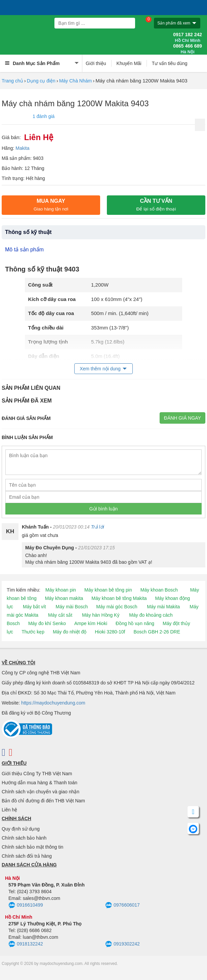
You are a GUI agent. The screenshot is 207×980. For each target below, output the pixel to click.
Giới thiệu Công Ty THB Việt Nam (37, 774)
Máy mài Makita (163, 607)
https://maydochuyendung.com (53, 703)
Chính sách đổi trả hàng (27, 856)
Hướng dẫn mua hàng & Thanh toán (39, 783)
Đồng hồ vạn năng (135, 623)
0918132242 (26, 944)
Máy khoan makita (64, 598)
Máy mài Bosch (72, 607)
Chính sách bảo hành (24, 838)
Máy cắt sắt (60, 615)
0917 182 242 (188, 38)
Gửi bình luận (104, 509)
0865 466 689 (188, 49)
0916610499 (26, 905)
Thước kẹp (33, 632)
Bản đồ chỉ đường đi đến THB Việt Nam (43, 801)
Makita (22, 148)
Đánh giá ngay (182, 418)
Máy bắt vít (34, 607)
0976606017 (122, 905)
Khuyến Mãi (129, 63)
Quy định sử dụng (21, 829)
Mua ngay (51, 205)
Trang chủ (12, 81)
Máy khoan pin (61, 590)
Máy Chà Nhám (75, 81)
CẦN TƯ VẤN (156, 205)
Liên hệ (9, 810)
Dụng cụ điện (41, 81)
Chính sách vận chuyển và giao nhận (40, 792)
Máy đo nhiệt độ (70, 632)
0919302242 (122, 944)
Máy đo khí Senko (47, 623)
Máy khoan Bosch (159, 590)
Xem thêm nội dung (100, 369)
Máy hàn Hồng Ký (101, 615)
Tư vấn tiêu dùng (170, 63)
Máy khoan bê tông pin (108, 590)
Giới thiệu (96, 63)
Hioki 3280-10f (110, 632)
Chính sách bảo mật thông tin (32, 847)
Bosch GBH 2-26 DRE (157, 632)
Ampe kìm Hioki (91, 623)
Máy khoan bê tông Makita (119, 598)
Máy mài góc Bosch (117, 607)
